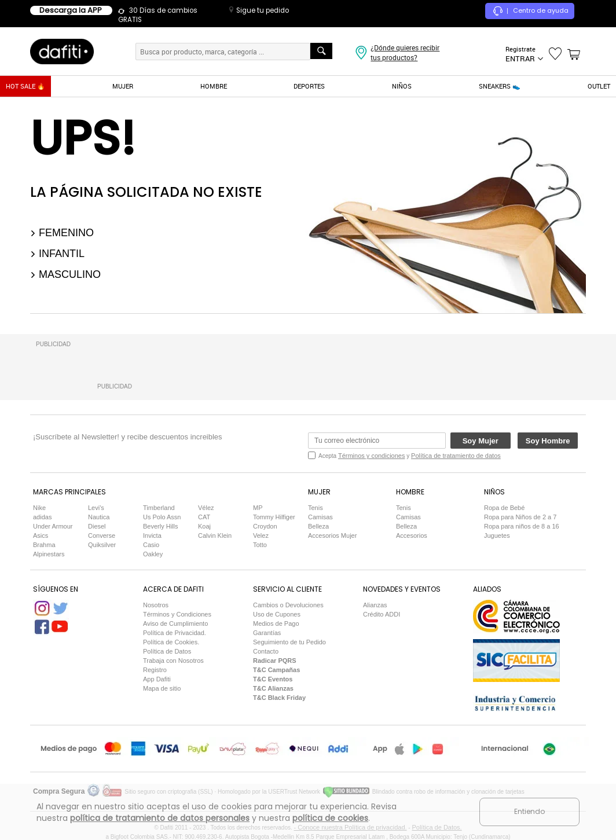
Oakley (153, 554)
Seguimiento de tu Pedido (289, 642)
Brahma (44, 545)
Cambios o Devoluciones (288, 605)
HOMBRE (214, 86)
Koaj (204, 526)
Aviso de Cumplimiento (175, 623)
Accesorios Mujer (332, 535)
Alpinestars (49, 554)
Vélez (206, 508)
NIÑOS (402, 86)
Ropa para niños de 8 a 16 (522, 526)
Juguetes (497, 535)
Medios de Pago (276, 623)
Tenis (316, 508)
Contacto (266, 651)
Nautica (99, 517)
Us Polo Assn (162, 517)
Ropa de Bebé (504, 508)
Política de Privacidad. (175, 633)
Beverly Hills (161, 526)
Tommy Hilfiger (274, 517)
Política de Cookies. (171, 642)
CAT (204, 517)
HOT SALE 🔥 (25, 86)
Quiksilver (102, 545)
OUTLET (599, 86)
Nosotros (156, 605)
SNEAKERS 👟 (500, 86)
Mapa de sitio (162, 688)
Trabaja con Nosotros (173, 661)
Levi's (96, 508)
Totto (260, 545)
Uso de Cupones (277, 614)
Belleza (318, 526)
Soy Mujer (481, 441)
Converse (102, 535)
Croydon (265, 526)
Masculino (65, 274)
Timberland (159, 508)
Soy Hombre (548, 441)
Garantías (267, 633)
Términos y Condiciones (177, 614)
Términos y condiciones (372, 456)
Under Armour (53, 526)
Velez (261, 535)
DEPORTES (309, 86)
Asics (41, 535)
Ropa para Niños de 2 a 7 (520, 517)
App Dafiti (157, 679)
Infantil (57, 254)
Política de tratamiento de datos (456, 456)
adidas (42, 517)
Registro (155, 670)
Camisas (320, 517)
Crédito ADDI (382, 614)
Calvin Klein (215, 535)
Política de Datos (167, 651)
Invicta (152, 535)
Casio (151, 545)
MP (258, 508)
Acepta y (410, 456)
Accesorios (412, 535)
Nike (39, 508)
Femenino (62, 233)
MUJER (123, 86)
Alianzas (375, 605)
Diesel (97, 526)
